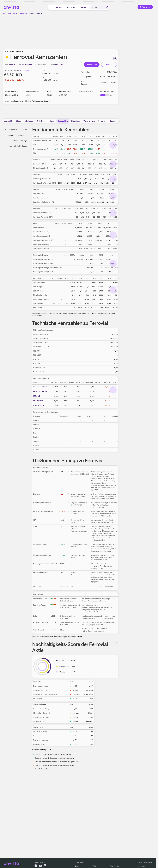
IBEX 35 (36, 396)
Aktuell (59, 7)
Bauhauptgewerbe (16, 51)
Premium (83, 7)
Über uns (141, 866)
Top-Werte (115, 866)
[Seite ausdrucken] (115, 58)
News (52, 121)
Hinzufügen (92, 65)
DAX (77, 866)
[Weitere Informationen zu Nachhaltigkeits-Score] (107, 95)
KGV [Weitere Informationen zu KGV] (48, 92)
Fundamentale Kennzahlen (16, 130)
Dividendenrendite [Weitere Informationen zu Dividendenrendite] (32, 92)
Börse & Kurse (7, 14)
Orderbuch (41, 121)
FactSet (94, 313)
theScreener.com (76, 637)
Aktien (15, 14)
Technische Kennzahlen (17, 135)
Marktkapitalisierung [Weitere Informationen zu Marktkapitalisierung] (11, 92)
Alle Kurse (29, 121)
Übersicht (8, 121)
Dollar (95, 866)
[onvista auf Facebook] (36, 866)
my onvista (71, 7)
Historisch (76, 121)
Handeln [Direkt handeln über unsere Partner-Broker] (109, 65)
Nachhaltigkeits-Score (18, 146)
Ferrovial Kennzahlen (36, 14)
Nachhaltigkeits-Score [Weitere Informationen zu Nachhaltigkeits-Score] (107, 92)
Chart (18, 121)
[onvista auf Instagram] (45, 866)
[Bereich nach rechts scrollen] (117, 121)
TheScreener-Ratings (18, 141)
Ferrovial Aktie (23, 14)
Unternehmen (89, 121)
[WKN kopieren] (12, 65)
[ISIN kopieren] (26, 65)
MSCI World (38, 401)
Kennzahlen (63, 121)
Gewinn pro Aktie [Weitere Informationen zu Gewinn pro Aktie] (65, 92)
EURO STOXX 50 (40, 391)
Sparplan (102, 121)
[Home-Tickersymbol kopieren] (57, 65)
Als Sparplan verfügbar (40, 101)
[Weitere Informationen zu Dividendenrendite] (29, 95)
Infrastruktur (19, 101)
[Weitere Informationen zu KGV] (49, 95)
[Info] (18, 92)
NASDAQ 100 (39, 405)
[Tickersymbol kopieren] (61, 65)
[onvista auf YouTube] (40, 866)
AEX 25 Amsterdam (41, 387)
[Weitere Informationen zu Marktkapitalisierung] (11, 95)
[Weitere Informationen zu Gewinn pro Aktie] (63, 95)
